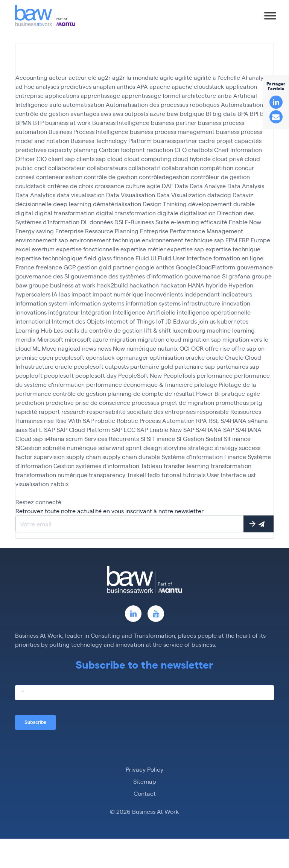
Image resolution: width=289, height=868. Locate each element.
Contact (145, 793)
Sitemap (145, 781)
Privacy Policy (144, 769)
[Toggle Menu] (270, 16)
